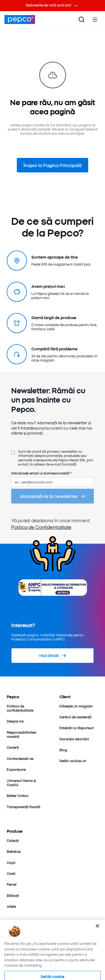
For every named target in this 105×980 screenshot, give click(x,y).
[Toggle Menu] (95, 20)
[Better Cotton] (18, 795)
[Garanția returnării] (74, 739)
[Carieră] (13, 747)
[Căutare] (81, 20)
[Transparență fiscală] (24, 807)
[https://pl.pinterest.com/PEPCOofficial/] (43, 941)
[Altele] (11, 906)
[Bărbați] (13, 895)
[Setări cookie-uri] (73, 761)
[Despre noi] (15, 721)
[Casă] (11, 873)
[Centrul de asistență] (75, 717)
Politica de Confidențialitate (41, 527)
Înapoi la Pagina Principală (53, 165)
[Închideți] (97, 951)
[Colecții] (13, 840)
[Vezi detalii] (53, 656)
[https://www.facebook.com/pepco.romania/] (11, 941)
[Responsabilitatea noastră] (26, 734)
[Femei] (12, 884)
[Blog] (63, 750)
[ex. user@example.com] (53, 482)
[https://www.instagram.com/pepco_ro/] (27, 941)
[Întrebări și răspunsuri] (77, 728)
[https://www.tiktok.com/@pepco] (58, 941)
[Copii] (11, 862)
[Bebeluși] (14, 851)
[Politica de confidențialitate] (26, 708)
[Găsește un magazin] (76, 706)
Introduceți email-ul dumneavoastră (41, 473)
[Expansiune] (16, 769)
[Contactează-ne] (20, 758)
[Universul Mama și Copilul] (26, 783)
